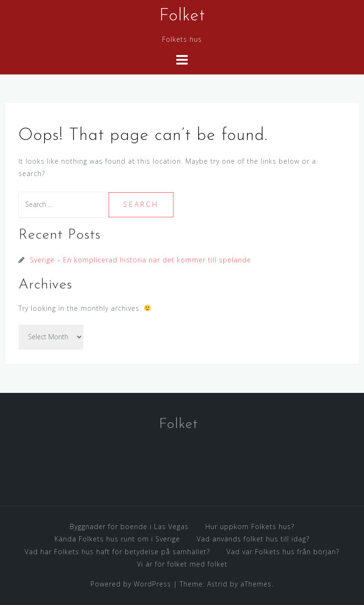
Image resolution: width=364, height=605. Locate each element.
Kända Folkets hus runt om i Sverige (117, 539)
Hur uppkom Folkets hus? (250, 526)
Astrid (217, 584)
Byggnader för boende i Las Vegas (129, 526)
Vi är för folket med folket (182, 564)
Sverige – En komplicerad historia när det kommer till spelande (141, 260)
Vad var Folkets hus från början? (283, 552)
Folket (182, 16)
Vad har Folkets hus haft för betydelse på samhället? (117, 552)
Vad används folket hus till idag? (253, 539)
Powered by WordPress (131, 584)
